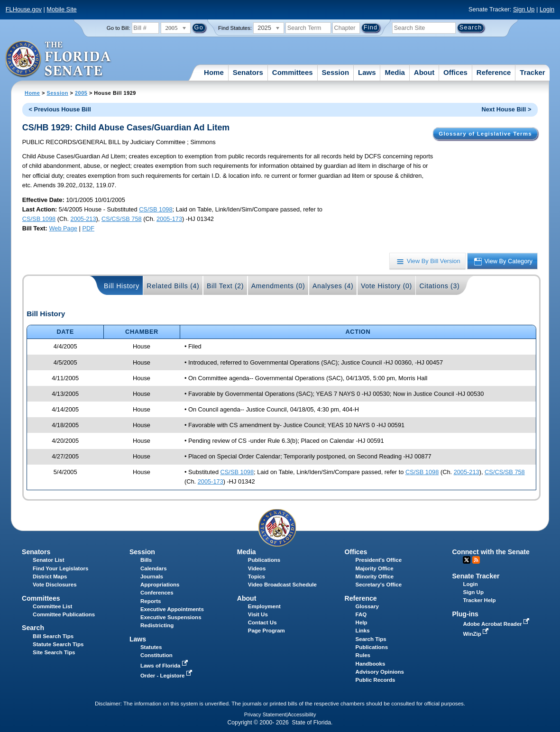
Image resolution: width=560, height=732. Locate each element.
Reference (494, 72)
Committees (293, 72)
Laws (367, 72)
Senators (248, 72)
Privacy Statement (265, 714)
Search (33, 628)
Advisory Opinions (380, 672)
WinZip (476, 634)
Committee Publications (64, 614)
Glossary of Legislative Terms (485, 134)
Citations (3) (439, 286)
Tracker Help (479, 600)
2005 (81, 93)
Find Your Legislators (60, 568)
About (424, 72)
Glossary (367, 606)
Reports (151, 601)
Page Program (266, 631)
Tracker (532, 72)
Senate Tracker (476, 576)
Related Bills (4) (173, 286)
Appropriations (160, 585)
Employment (264, 606)
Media (395, 72)
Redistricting (157, 625)
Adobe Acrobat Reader (497, 624)
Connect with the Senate (491, 552)
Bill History (122, 286)
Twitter (467, 560)
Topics (257, 576)
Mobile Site (61, 9)
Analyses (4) (333, 286)
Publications (264, 560)
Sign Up (524, 9)
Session (336, 72)
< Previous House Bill (60, 109)
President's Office (379, 560)
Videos (257, 568)
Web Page (63, 228)
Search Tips (371, 639)
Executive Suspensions (171, 617)
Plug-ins (465, 614)
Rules (363, 655)
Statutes (151, 647)
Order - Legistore (167, 676)
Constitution (156, 655)
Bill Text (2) (225, 286)
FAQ (361, 614)
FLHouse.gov (24, 9)
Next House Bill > (507, 109)
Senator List (49, 560)
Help (362, 622)
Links (363, 631)
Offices (455, 72)
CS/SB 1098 (156, 209)
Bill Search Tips (53, 636)
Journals (152, 576)
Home (214, 72)
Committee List (52, 606)
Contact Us (262, 622)
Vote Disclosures (55, 585)
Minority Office (375, 576)
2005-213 (83, 219)
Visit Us (258, 614)
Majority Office (375, 568)
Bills (146, 560)
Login (547, 9)
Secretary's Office (379, 585)
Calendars (154, 568)
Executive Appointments (172, 609)
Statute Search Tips (58, 644)
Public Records (376, 680)
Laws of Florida (165, 666)
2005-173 (169, 219)
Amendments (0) (278, 286)
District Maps (50, 576)
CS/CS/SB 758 (122, 219)
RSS (476, 560)
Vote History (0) (386, 286)
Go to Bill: (119, 28)
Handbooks (371, 664)
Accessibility (302, 714)
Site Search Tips (54, 652)
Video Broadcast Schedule (282, 585)
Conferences (157, 593)
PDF (88, 228)
